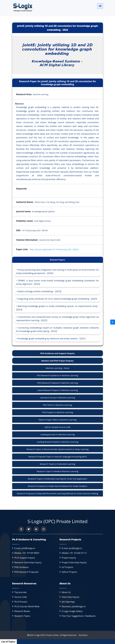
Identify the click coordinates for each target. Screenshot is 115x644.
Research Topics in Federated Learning (57, 464)
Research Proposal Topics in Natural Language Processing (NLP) (57, 457)
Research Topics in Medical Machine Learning (57, 471)
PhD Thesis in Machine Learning (57, 405)
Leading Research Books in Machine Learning (57, 442)
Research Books (22, 611)
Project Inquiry (69, 558)
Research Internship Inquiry (28, 562)
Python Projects (69, 572)
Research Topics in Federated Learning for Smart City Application (58, 479)
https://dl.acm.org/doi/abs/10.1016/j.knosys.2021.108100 (54, 249)
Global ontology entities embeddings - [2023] (39, 291)
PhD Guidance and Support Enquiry (58, 353)
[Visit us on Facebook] (21, 529)
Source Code (21, 597)
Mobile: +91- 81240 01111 (74, 553)
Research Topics (22, 616)
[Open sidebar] (113, 322)
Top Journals (21, 592)
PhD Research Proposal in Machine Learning (58, 383)
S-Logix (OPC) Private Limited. (46, 635)
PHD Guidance (22, 567)
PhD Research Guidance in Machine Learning (57, 375)
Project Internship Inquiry (74, 562)
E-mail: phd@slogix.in (25, 548)
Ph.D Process (21, 602)
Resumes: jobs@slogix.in (74, 606)
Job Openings (68, 602)
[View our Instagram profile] (44, 529)
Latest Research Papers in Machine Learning (58, 390)
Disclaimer (82, 635)
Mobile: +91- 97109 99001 (27, 553)
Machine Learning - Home (58, 368)
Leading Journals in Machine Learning (57, 434)
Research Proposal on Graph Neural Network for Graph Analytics (58, 486)
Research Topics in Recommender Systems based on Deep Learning (58, 449)
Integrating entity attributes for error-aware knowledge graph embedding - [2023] (57, 299)
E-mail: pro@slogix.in (72, 548)
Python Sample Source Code (57, 427)
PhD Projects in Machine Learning (57, 412)
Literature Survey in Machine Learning (57, 398)
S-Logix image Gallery (72, 611)
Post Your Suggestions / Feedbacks (79, 616)
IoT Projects (67, 567)
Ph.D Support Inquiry (25, 558)
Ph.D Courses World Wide (27, 606)
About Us (66, 592)
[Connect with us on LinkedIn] (36, 529)
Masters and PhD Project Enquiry (57, 361)
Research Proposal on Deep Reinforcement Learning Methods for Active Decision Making (57, 493)
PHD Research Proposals (26, 572)
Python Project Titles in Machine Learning (57, 420)
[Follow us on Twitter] (29, 529)
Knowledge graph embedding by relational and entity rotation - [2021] (52, 339)
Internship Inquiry (71, 597)
